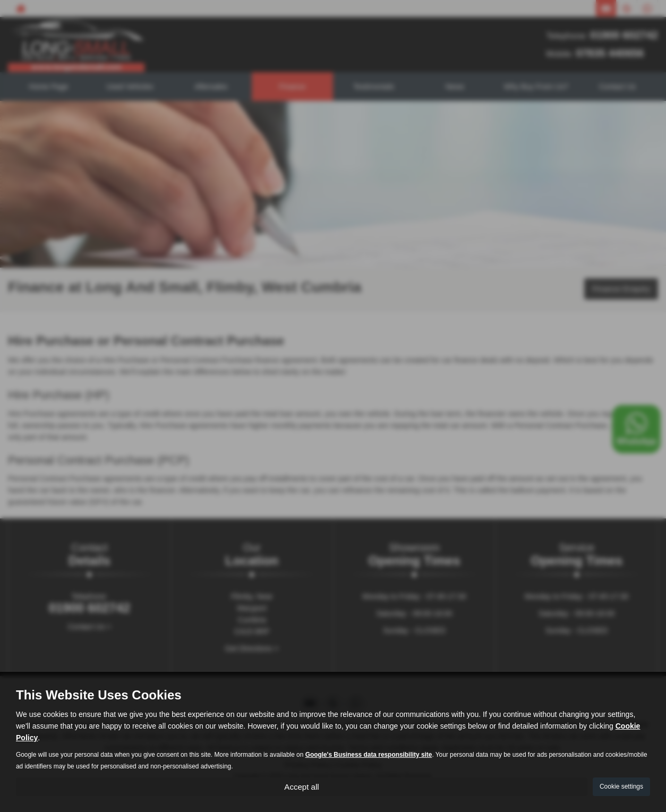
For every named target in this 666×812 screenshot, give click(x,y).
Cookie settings (621, 786)
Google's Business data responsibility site (369, 754)
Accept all (301, 786)
